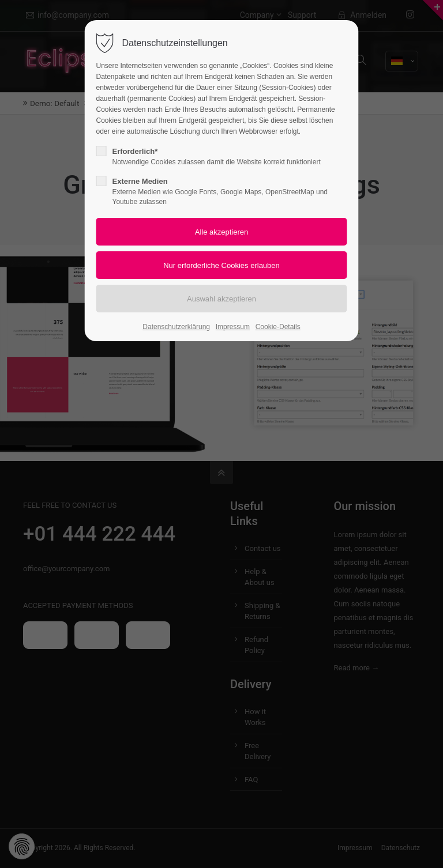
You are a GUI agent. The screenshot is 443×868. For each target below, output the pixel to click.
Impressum (233, 327)
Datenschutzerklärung (176, 327)
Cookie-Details (278, 327)
